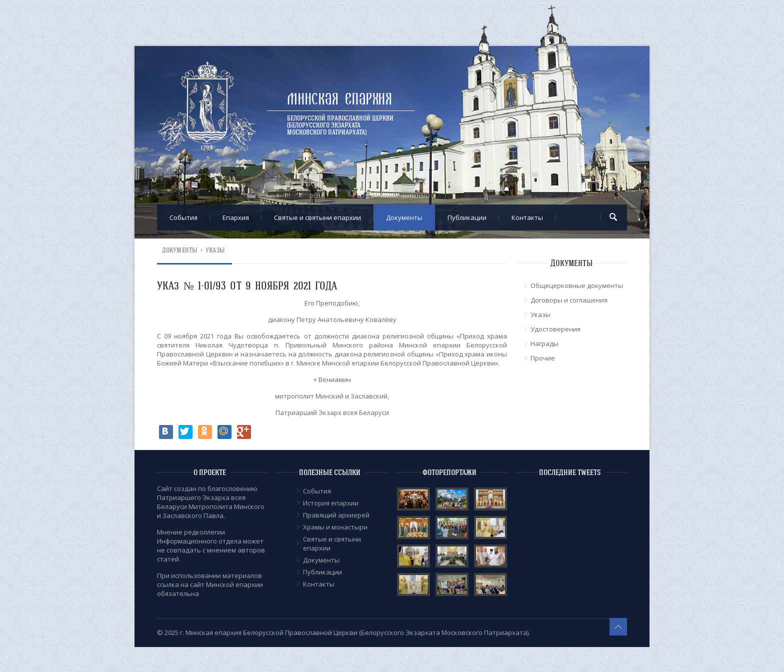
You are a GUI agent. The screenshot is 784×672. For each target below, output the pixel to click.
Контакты (527, 217)
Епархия (236, 217)
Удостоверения (555, 329)
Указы (215, 250)
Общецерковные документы (577, 285)
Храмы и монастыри (335, 527)
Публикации (467, 217)
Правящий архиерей (336, 515)
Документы (404, 217)
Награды (544, 343)
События (183, 217)
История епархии (331, 503)
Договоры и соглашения (569, 300)
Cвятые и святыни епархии (317, 217)
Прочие (543, 358)
